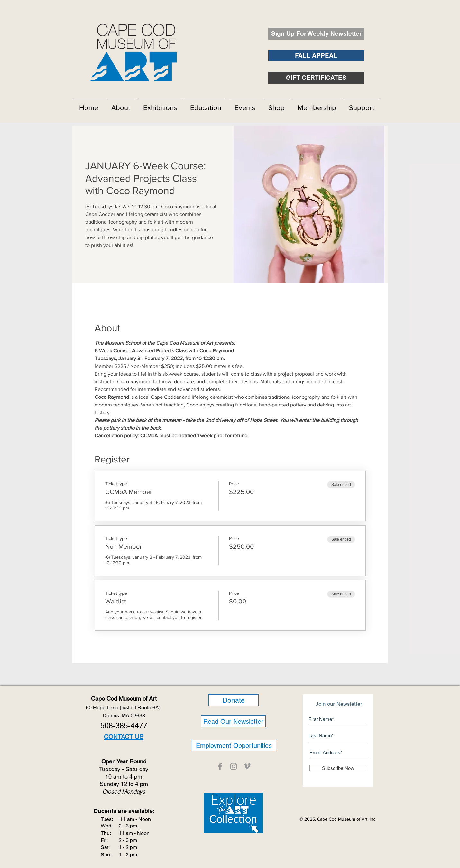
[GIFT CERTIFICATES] (316, 78)
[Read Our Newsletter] (233, 721)
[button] (120, 105)
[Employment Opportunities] (234, 746)
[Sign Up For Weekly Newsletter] (316, 34)
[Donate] (234, 700)
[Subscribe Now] (338, 768)
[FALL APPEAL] (316, 56)
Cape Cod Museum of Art (124, 699)
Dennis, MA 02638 (124, 716)
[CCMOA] (220, 766)
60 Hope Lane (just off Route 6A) (124, 708)
